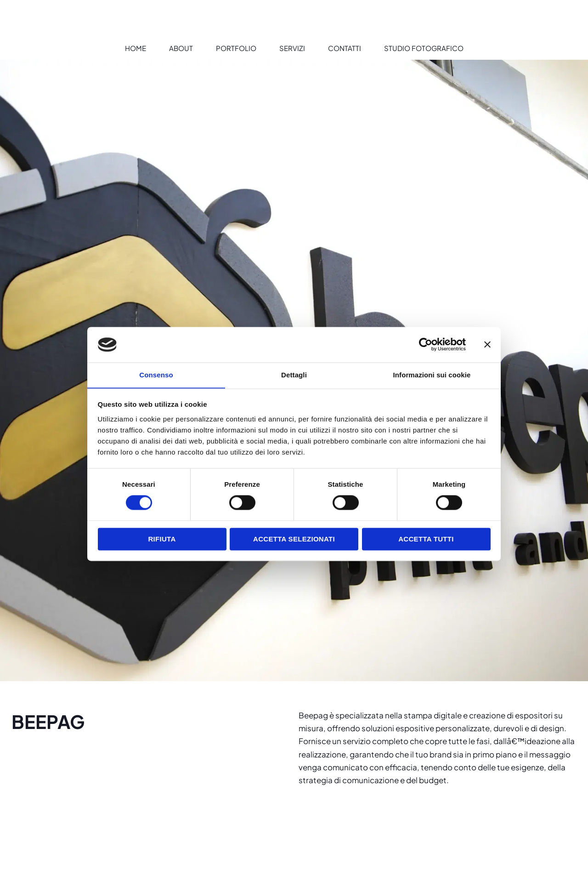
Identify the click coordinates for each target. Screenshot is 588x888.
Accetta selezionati (294, 539)
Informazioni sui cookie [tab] (432, 375)
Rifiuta (162, 539)
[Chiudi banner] (487, 344)
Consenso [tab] (156, 375)
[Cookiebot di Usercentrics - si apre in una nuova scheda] (426, 344)
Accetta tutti (426, 539)
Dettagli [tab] (294, 375)
